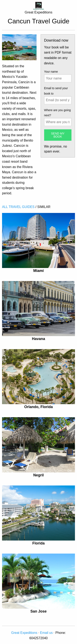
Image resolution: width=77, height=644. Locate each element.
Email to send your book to (56, 91)
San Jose (38, 611)
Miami (38, 271)
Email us (46, 633)
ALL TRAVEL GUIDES (18, 207)
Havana (38, 339)
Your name (51, 72)
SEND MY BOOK (58, 135)
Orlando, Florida (38, 407)
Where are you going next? (57, 113)
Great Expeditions (24, 633)
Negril (38, 475)
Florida (38, 543)
